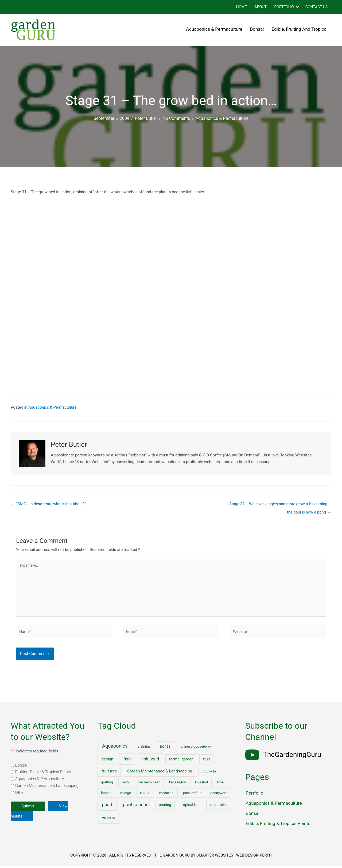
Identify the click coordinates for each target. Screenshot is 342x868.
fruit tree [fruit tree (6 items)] (109, 774)
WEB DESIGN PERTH (254, 858)
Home (242, 7)
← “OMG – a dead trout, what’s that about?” (50, 504)
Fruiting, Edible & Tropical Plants (43, 774)
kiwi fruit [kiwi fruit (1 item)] (202, 785)
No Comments (176, 118)
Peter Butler (146, 118)
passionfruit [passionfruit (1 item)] (192, 795)
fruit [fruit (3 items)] (207, 762)
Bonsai (257, 29)
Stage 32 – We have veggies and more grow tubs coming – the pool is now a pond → (278, 505)
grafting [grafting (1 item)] (107, 785)
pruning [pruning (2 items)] (165, 807)
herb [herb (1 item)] (125, 785)
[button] (298, 7)
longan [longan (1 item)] (106, 795)
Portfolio (284, 7)
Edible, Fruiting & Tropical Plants (278, 826)
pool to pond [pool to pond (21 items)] (136, 807)
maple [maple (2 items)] (145, 795)
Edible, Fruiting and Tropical (300, 29)
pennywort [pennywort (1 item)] (219, 795)
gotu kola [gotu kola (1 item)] (209, 774)
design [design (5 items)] (107, 762)
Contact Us (316, 7)
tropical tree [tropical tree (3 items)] (190, 807)
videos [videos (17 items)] (108, 820)
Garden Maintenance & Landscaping (47, 788)
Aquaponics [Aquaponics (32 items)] (115, 748)
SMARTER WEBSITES (214, 858)
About (261, 7)
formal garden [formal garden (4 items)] (181, 762)
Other (20, 795)
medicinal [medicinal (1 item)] (167, 795)
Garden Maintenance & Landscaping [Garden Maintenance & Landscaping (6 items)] (160, 774)
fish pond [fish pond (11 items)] (150, 761)
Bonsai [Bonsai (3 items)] (166, 749)
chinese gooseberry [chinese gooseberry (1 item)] (196, 749)
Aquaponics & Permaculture (214, 29)
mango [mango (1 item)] (126, 795)
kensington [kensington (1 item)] (178, 785)
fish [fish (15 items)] (127, 761)
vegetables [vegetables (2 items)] (219, 807)
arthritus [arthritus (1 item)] (144, 749)
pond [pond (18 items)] (107, 807)
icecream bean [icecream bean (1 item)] (149, 785)
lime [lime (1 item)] (220, 785)
